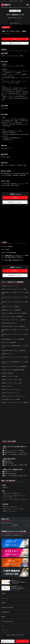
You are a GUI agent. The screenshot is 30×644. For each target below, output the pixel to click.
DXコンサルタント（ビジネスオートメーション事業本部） (14, 320)
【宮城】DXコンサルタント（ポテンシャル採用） (12, 380)
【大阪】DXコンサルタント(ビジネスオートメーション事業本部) (15, 403)
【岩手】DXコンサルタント (7, 386)
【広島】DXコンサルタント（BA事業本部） (11, 307)
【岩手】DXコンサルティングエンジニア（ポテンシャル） (14, 396)
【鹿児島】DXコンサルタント (8, 354)
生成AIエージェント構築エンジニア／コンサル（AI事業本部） (14, 313)
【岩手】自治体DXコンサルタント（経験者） (11, 399)
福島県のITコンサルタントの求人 (9, 511)
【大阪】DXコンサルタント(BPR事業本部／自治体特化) (13, 370)
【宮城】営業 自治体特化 (7, 373)
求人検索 (10, 8)
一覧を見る (15, 525)
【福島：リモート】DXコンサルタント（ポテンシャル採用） (14, 289)
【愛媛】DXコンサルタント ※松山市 (10, 376)
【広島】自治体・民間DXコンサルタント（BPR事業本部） (14, 326)
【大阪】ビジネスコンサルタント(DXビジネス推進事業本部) (14, 367)
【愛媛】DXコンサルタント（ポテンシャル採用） (12, 383)
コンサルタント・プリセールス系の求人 (10, 496)
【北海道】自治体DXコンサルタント (9, 323)
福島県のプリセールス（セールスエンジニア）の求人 (13, 509)
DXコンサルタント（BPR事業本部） (9, 342)
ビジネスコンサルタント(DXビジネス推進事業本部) (12, 317)
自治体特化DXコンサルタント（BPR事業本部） (11, 310)
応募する (15, 39)
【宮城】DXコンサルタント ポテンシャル (10, 286)
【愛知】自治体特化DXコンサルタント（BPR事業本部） (13, 339)
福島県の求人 (5, 488)
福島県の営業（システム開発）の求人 (10, 507)
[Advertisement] (15, 223)
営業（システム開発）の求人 (14, 494)
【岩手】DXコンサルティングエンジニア (10, 393)
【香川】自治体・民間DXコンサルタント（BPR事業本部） (14, 351)
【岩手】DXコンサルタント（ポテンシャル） (11, 390)
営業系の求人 (5, 494)
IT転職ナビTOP (4, 8)
